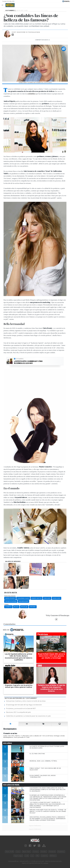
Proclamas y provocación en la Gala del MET (21, 708)
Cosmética (8, 607)
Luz (32, 856)
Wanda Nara (57, 598)
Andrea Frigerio (10, 598)
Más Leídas (8, 743)
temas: (6, 604)
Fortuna (36, 852)
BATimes (53, 856)
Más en (13, 630)
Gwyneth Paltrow (11, 601)
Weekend (52, 852)
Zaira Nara (47, 598)
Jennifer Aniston (37, 598)
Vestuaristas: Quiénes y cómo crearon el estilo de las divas (26, 701)
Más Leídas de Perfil (11, 785)
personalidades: (10, 596)
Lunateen (44, 856)
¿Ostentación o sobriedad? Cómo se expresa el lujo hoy (28, 362)
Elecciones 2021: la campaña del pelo (18, 712)
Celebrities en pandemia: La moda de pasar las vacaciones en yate (28, 716)
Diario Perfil (10, 852)
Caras (18, 852)
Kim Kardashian (23, 601)
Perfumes (33, 607)
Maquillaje (24, 607)
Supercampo (18, 856)
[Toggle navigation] (3, 5)
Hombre (44, 852)
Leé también (20, 359)
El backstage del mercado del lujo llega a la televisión (24, 705)
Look (27, 856)
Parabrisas (61, 852)
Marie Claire (26, 852)
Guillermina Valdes (23, 598)
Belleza (16, 607)
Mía (37, 856)
